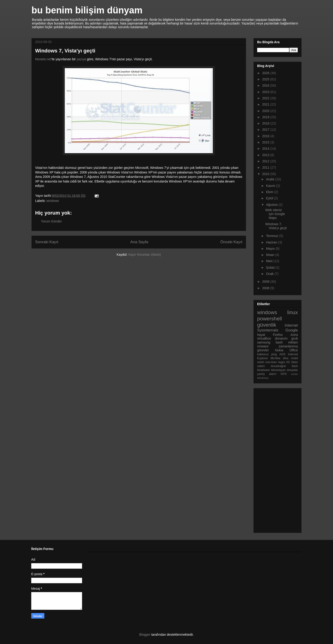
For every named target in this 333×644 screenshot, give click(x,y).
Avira (294, 335)
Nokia (279, 350)
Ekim (270, 192)
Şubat (271, 267)
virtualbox (264, 338)
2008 (266, 288)
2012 (266, 161)
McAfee (276, 358)
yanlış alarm (267, 374)
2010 (266, 174)
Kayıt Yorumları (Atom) (145, 255)
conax (294, 374)
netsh (261, 362)
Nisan (271, 255)
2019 (266, 117)
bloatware (264, 370)
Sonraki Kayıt (47, 242)
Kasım (271, 186)
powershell (270, 319)
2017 (266, 130)
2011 (266, 167)
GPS (284, 374)
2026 (266, 73)
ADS (282, 354)
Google (292, 330)
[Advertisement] (276, 459)
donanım (281, 338)
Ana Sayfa (139, 242)
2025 (266, 79)
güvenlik (267, 325)
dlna (286, 358)
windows (53, 201)
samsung (264, 342)
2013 (266, 155)
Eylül (270, 198)
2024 (266, 85)
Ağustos (272, 205)
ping (274, 354)
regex (282, 362)
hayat (261, 335)
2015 (266, 142)
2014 (266, 149)
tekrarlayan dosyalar (284, 370)
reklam (293, 342)
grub (295, 338)
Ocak (270, 274)
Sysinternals (268, 330)
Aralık (271, 179)
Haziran (272, 242)
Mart (270, 261)
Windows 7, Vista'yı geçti (276, 226)
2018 (266, 123)
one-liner (271, 362)
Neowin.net (43, 59)
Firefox (278, 335)
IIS (288, 362)
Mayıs (271, 249)
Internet (291, 325)
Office (294, 350)
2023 (266, 92)
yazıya (81, 59)
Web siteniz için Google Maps (275, 214)
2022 (266, 98)
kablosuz (263, 354)
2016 (266, 136)
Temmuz (273, 236)
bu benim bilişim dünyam (87, 10)
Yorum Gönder (51, 221)
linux (293, 312)
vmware (263, 346)
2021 (266, 104)
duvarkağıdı (278, 366)
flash (295, 366)
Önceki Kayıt (231, 242)
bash (279, 342)
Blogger (145, 635)
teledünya (263, 378)
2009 (266, 282)
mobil (294, 358)
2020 (266, 111)
